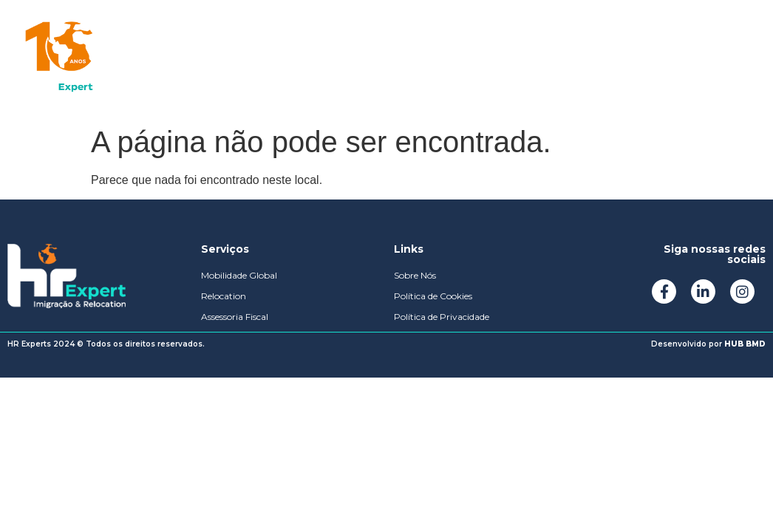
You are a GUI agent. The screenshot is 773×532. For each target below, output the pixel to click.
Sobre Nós (302, 59)
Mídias (384, 59)
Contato (541, 59)
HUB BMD (745, 344)
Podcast (460, 59)
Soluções (210, 59)
